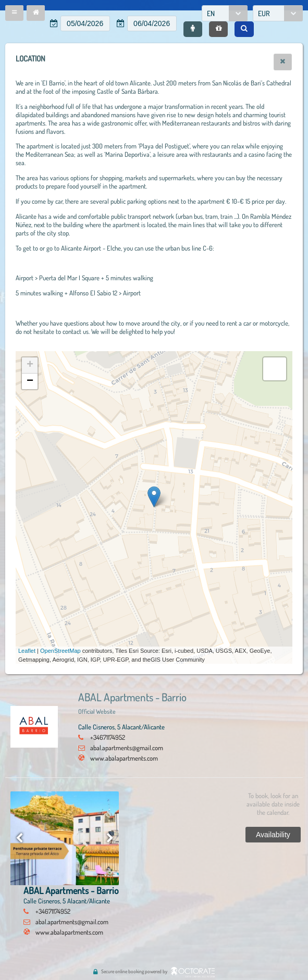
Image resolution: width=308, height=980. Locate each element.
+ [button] (30, 365)
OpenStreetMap (60, 651)
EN (211, 13)
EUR (264, 13)
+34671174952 (108, 737)
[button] (14, 13)
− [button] (30, 381)
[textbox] (85, 23)
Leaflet (27, 651)
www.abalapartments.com (124, 758)
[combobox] (225, 13)
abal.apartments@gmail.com (127, 748)
